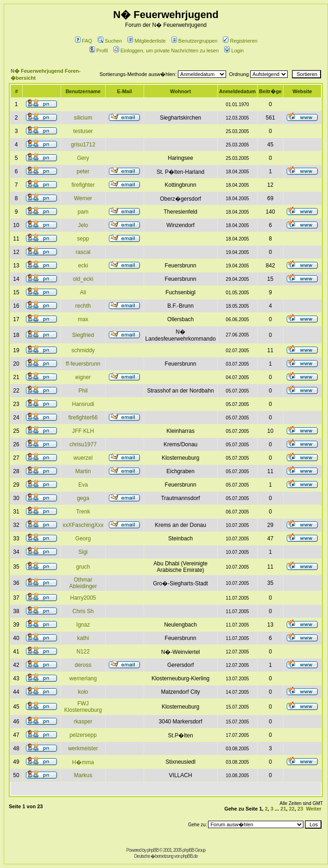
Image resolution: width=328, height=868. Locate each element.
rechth (83, 306)
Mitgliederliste (146, 41)
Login (234, 51)
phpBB (153, 850)
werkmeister (83, 748)
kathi (83, 638)
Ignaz (83, 625)
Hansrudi (83, 404)
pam (83, 212)
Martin (83, 471)
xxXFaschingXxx (83, 525)
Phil (83, 391)
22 (292, 809)
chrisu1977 (83, 444)
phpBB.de (189, 856)
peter (83, 171)
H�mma (83, 762)
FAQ (84, 41)
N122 (83, 652)
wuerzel (83, 458)
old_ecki (83, 279)
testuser (83, 131)
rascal (83, 252)
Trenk (83, 512)
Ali (83, 292)
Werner (83, 198)
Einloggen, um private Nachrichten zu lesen (166, 51)
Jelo (83, 225)
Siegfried (83, 335)
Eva (83, 485)
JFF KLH (83, 431)
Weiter (313, 809)
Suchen (110, 41)
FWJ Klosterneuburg (83, 707)
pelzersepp (83, 735)
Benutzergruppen (194, 41)
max (83, 319)
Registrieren (240, 41)
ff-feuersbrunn (83, 364)
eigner (83, 377)
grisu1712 (83, 145)
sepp (83, 239)
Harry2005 (83, 598)
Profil (99, 51)
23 (300, 809)
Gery (83, 158)
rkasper (83, 722)
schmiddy (83, 350)
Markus (83, 775)
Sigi (83, 552)
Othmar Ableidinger (83, 583)
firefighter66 (83, 418)
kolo (83, 692)
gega (83, 498)
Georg (83, 539)
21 (283, 809)
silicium (83, 118)
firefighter (83, 185)
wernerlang (83, 678)
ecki (83, 266)
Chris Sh (83, 611)
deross (83, 665)
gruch (83, 567)
